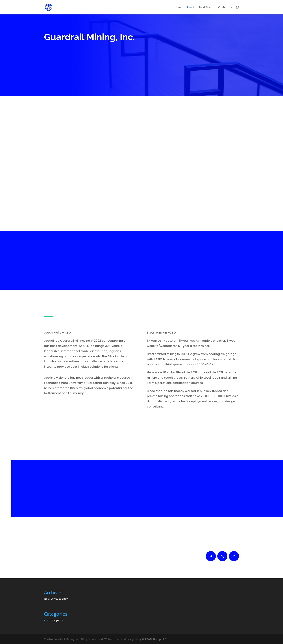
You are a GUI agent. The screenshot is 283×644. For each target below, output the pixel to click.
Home (178, 7)
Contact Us (225, 7)
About (191, 7)
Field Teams (206, 7)
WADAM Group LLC (154, 639)
